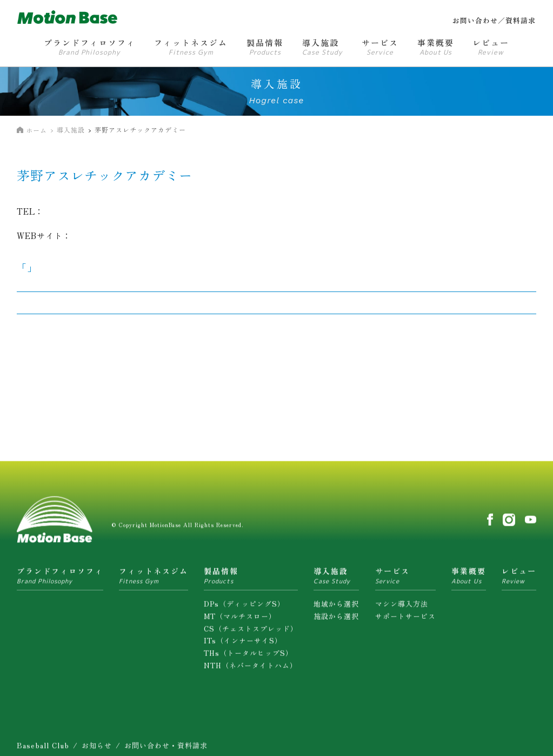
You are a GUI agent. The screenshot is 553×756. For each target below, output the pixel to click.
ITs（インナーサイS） (243, 645)
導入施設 (71, 130)
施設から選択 (336, 620)
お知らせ (97, 749)
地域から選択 (336, 608)
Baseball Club (43, 749)
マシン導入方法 (402, 608)
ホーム (36, 130)
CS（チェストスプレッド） (251, 632)
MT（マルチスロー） (240, 620)
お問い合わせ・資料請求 (166, 749)
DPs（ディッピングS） (244, 608)
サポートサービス (405, 620)
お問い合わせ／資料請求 (494, 20)
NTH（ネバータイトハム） (251, 670)
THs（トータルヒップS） (248, 657)
